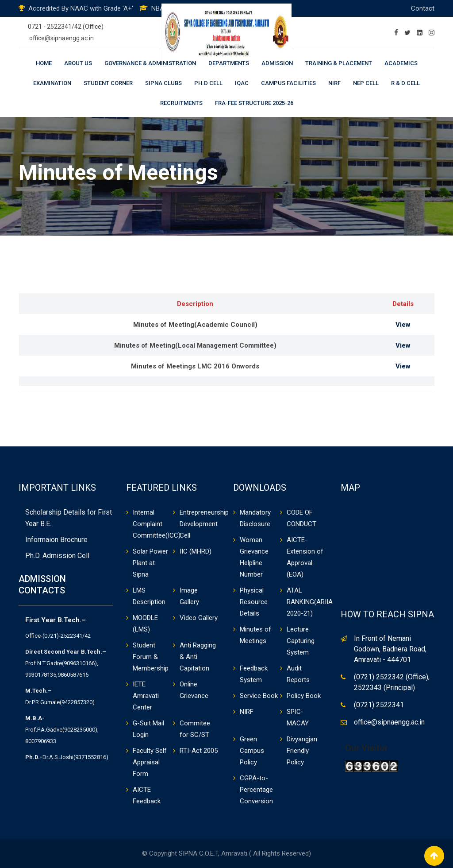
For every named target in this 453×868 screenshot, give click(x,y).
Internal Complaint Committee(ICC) (157, 524)
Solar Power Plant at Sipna (150, 563)
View (403, 325)
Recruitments (181, 103)
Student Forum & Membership (151, 657)
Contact (423, 8)
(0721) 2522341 (379, 705)
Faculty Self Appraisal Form (150, 762)
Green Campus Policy (252, 751)
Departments (229, 63)
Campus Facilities (288, 83)
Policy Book (304, 696)
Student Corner (108, 83)
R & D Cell (405, 83)
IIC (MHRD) (196, 551)
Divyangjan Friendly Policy (302, 751)
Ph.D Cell (208, 83)
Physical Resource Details (254, 602)
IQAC (242, 83)
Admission (277, 63)
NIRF (334, 83)
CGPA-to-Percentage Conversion (256, 790)
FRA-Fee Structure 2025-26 (254, 103)
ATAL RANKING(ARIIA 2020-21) (310, 602)
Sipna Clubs (163, 83)
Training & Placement (339, 63)
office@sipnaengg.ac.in (61, 38)
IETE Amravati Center (146, 696)
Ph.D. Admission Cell (57, 556)
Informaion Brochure (56, 540)
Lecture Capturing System (301, 641)
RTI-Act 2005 (199, 751)
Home (44, 63)
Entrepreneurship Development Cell (204, 524)
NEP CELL (366, 83)
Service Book (259, 696)
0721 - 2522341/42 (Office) (66, 27)
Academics (401, 63)
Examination (52, 83)
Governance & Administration (150, 63)
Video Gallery (199, 618)
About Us (78, 63)
